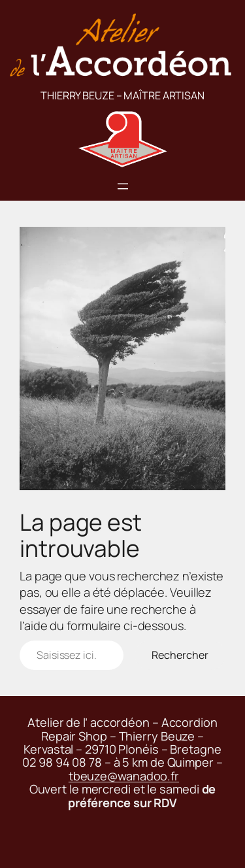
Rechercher (180, 655)
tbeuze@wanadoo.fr (124, 776)
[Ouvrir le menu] (123, 186)
